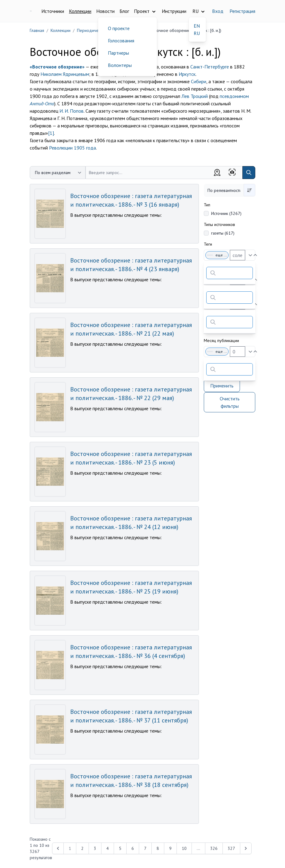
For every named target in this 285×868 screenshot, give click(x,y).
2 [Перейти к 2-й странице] (82, 848)
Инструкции (174, 11)
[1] (51, 133)
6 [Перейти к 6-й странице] (133, 848)
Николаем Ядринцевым (65, 74)
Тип (207, 205)
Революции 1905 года (72, 148)
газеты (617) (223, 233)
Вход (218, 11)
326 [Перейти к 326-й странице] (214, 848)
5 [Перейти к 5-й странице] (120, 848)
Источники (53, 11)
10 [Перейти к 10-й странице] (184, 848)
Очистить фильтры (230, 402)
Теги (208, 244)
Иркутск (187, 74)
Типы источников (219, 224)
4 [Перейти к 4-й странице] (108, 848)
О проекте (119, 28)
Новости (105, 11)
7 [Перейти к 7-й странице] (145, 848)
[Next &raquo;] (246, 848)
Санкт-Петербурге (210, 67)
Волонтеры (120, 65)
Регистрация (242, 11)
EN (197, 26)
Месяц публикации (221, 341)
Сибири (199, 81)
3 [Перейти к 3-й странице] (95, 848)
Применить (222, 386)
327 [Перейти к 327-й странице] (231, 848)
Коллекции (80, 11)
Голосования (121, 41)
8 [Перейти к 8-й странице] (158, 848)
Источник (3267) (226, 213)
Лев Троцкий (195, 96)
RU (197, 33)
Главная (37, 30)
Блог (124, 11)
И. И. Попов (72, 111)
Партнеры (118, 53)
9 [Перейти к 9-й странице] (170, 848)
